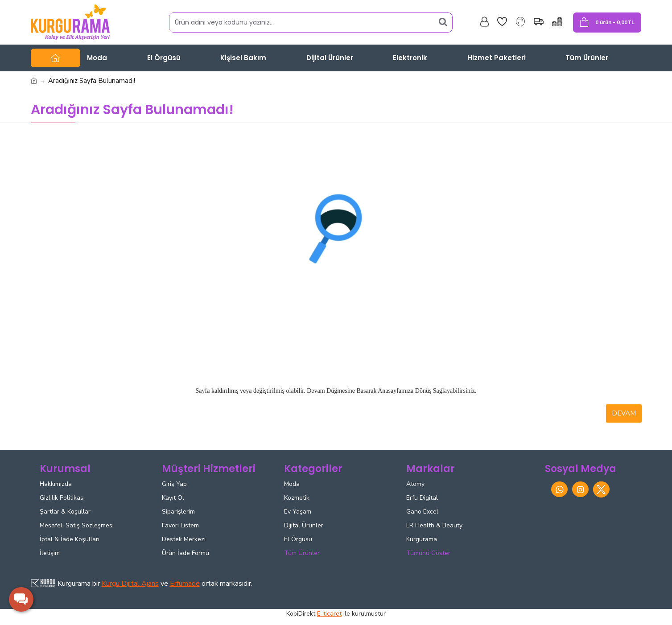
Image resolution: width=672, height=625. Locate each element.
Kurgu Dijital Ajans (130, 584)
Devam (624, 413)
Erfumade (185, 584)
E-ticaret (329, 614)
